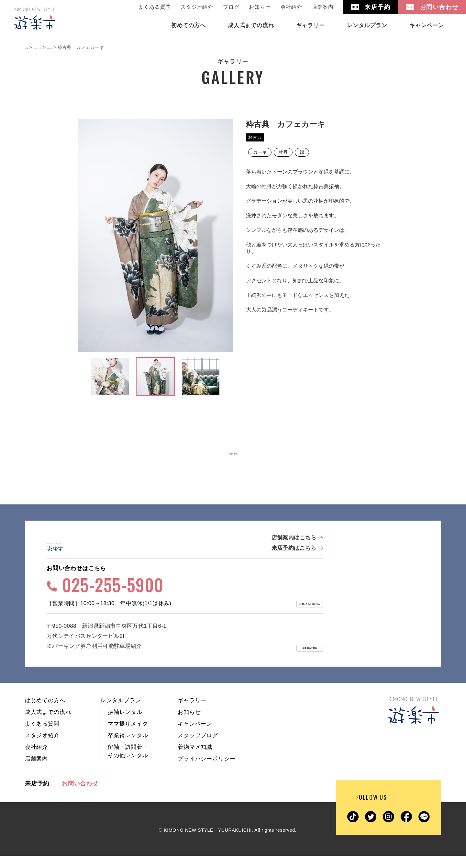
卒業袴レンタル (128, 748)
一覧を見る (233, 454)
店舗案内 (323, 7)
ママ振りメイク (128, 736)
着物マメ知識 (195, 759)
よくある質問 (155, 7)
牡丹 (283, 152)
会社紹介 (291, 7)
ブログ (231, 7)
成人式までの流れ (48, 724)
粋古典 (255, 137)
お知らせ (260, 7)
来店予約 (37, 796)
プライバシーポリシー (207, 771)
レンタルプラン (121, 713)
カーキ (260, 152)
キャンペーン (195, 736)
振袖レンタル (125, 724)
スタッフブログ (198, 748)
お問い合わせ (80, 796)
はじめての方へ (45, 713)
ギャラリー (192, 713)
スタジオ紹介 (197, 7)
